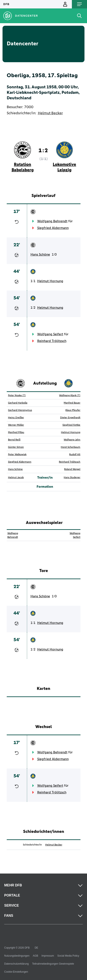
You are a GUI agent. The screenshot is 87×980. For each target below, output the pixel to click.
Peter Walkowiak (17, 455)
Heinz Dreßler (16, 418)
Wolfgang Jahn (72, 440)
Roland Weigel (72, 469)
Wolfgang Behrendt (52, 221)
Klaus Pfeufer (73, 410)
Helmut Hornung (50, 281)
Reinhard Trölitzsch (52, 341)
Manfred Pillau (16, 432)
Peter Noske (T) (17, 396)
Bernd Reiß (14, 440)
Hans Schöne (40, 254)
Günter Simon (16, 447)
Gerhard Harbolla (18, 403)
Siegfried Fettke (71, 425)
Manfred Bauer (72, 403)
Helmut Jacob (16, 478)
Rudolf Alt (75, 455)
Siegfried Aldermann (53, 228)
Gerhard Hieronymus (20, 410)
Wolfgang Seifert (50, 334)
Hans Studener (72, 478)
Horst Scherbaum (71, 447)
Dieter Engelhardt (70, 418)
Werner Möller (16, 425)
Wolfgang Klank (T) (70, 396)
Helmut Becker (50, 113)
